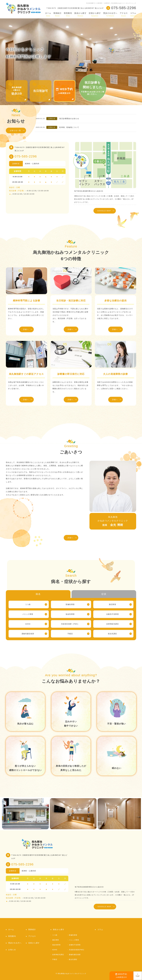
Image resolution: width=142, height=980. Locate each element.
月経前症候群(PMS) (76, 950)
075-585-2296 (26, 156)
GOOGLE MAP (104, 211)
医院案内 (68, 14)
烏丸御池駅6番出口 (17, 91)
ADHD (28, 624)
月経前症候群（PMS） (70, 624)
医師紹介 (58, 14)
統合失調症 (113, 634)
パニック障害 (28, 614)
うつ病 (28, 604)
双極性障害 (70, 604)
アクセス (124, 14)
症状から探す (95, 14)
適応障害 (112, 604)
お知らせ (12, 950)
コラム (133, 14)
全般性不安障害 (113, 614)
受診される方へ (110, 14)
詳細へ (26, 329)
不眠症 (70, 634)
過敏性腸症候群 (28, 634)
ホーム (48, 14)
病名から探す (80, 14)
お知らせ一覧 (15, 130)
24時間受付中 (121, 976)
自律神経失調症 (113, 624)
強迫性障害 (70, 614)
